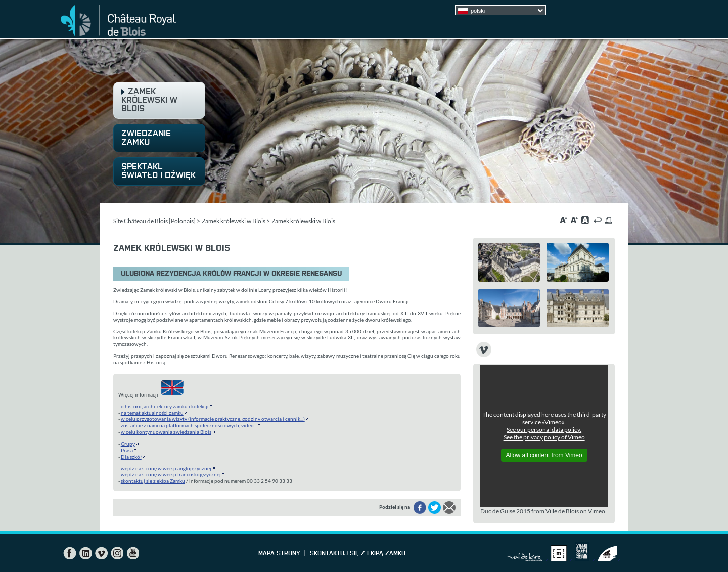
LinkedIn (85, 553)
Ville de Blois (562, 511)
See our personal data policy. (544, 430)
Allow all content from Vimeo (544, 455)
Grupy (128, 444)
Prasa (127, 450)
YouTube (132, 553)
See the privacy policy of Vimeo (544, 437)
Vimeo (597, 511)
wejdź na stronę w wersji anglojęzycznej (166, 468)
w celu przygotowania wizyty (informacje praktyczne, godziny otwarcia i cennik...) (213, 419)
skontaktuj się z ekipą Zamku (153, 481)
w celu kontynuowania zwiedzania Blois (166, 432)
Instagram (117, 553)
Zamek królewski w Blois (234, 221)
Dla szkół (131, 457)
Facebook (70, 553)
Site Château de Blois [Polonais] (154, 221)
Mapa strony (279, 554)
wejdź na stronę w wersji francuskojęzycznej (171, 474)
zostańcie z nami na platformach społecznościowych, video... (189, 425)
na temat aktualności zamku (152, 413)
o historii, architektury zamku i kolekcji (165, 406)
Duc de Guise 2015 (505, 511)
